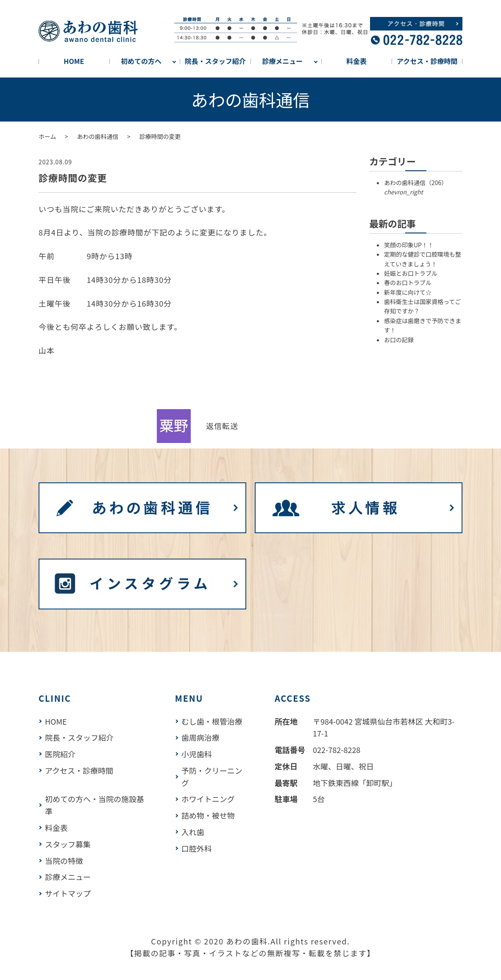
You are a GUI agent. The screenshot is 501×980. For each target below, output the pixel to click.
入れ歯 (193, 832)
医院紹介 (60, 754)
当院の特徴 (64, 861)
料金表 (356, 61)
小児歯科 (197, 754)
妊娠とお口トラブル (411, 273)
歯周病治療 (200, 737)
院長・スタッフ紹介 (215, 61)
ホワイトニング (208, 799)
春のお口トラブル (408, 282)
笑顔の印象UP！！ (409, 245)
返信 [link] (214, 426)
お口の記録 (399, 340)
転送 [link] (230, 426)
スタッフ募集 (68, 844)
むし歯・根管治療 (212, 721)
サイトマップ (68, 893)
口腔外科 (197, 848)
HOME (74, 61)
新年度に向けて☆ (408, 292)
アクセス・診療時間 (427, 61)
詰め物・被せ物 (208, 815)
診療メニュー (282, 61)
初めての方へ (141, 61)
